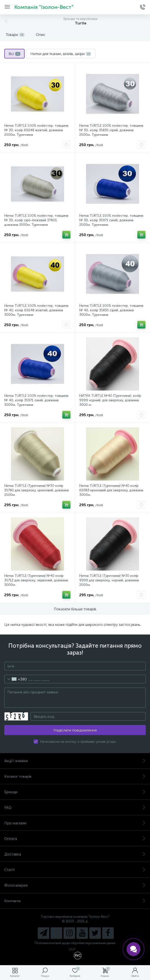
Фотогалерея (75, 885)
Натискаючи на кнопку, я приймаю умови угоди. (78, 742)
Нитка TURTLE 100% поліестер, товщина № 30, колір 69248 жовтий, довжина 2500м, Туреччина (36, 130)
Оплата (75, 839)
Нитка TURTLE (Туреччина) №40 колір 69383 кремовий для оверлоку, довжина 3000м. (111, 490)
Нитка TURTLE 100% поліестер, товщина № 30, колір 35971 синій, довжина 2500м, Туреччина (111, 220)
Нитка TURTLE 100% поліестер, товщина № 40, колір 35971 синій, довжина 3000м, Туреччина (36, 400)
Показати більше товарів (75, 609)
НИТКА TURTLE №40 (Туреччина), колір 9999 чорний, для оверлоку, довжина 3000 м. (110, 400)
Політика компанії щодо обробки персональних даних (75, 943)
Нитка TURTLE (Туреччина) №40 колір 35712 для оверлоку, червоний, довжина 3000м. (36, 580)
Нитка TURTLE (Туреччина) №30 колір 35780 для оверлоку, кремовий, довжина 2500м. (37, 490)
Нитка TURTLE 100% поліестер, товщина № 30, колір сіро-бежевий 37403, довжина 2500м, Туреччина (36, 220)
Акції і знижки (75, 761)
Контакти (75, 901)
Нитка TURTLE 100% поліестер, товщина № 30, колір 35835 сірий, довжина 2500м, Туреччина (111, 130)
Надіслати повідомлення (75, 730)
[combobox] (16, 679)
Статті (75, 870)
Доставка (75, 854)
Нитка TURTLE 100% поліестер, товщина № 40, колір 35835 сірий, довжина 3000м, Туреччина (111, 310)
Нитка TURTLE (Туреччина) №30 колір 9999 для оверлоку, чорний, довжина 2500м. (109, 580)
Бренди (75, 792)
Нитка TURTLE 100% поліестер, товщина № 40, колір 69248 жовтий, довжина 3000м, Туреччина (36, 310)
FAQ (75, 807)
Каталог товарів (75, 776)
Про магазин (75, 823)
